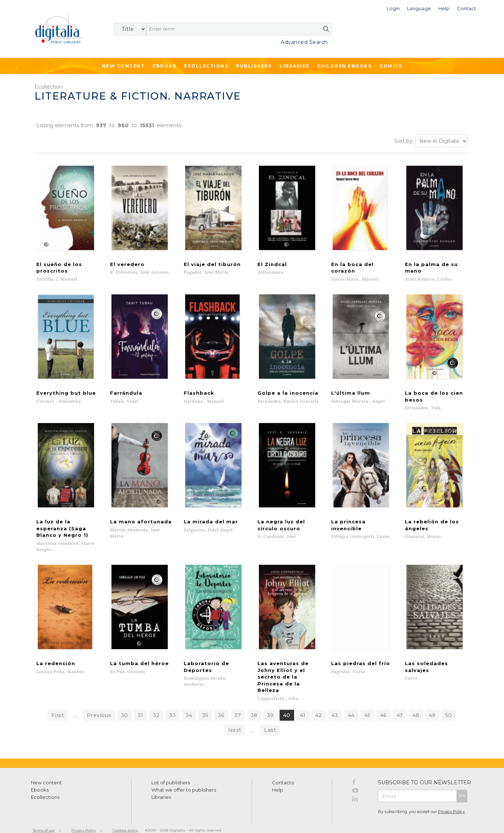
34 (189, 704)
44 (351, 704)
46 (384, 704)
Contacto (283, 772)
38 (254, 704)
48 (416, 704)
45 (367, 704)
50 (449, 704)
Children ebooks (345, 66)
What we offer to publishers (184, 779)
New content (46, 772)
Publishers (254, 66)
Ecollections (206, 66)
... (75, 704)
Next (235, 719)
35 (205, 704)
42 (319, 704)
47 (400, 704)
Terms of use (44, 819)
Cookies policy (125, 819)
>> (462, 785)
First (58, 704)
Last (270, 719)
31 (141, 704)
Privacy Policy (451, 800)
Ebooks (164, 66)
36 (221, 704)
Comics (391, 66)
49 (432, 704)
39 (270, 704)
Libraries (294, 66)
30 (125, 704)
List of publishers (171, 772)
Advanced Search (304, 42)
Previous (99, 704)
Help (278, 779)
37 (238, 704)
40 (287, 704)
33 (173, 704)
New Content (123, 66)
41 (303, 704)
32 (156, 704)
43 (335, 704)
